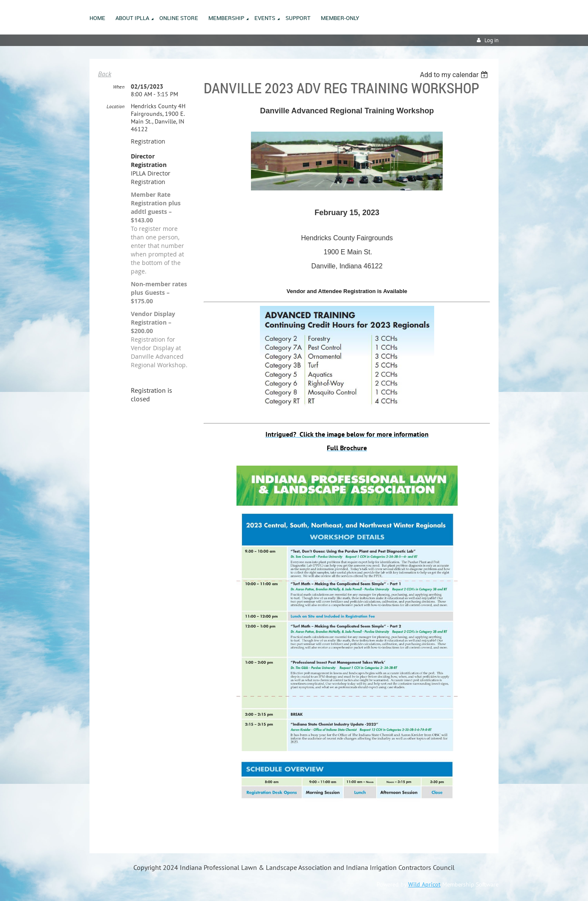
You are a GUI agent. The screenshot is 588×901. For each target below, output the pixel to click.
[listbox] (455, 75)
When (119, 87)
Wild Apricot (424, 884)
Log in (491, 40)
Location (115, 106)
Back (105, 74)
